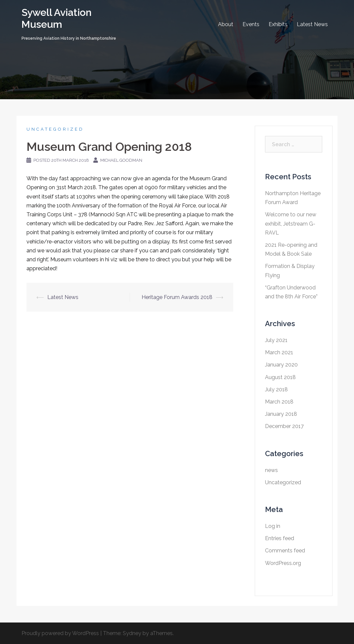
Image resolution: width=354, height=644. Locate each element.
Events (251, 24)
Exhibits (278, 24)
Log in (273, 526)
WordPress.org (283, 563)
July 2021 (276, 340)
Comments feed (285, 551)
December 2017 (284, 426)
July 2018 (276, 389)
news (271, 470)
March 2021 (279, 352)
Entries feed (280, 538)
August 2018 (280, 377)
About (226, 24)
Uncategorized (55, 129)
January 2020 (281, 365)
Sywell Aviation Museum (57, 18)
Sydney (132, 633)
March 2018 (279, 402)
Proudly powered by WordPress (60, 633)
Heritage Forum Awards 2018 (177, 297)
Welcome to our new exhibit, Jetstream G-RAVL (291, 223)
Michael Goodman (121, 160)
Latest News (312, 24)
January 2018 (281, 414)
